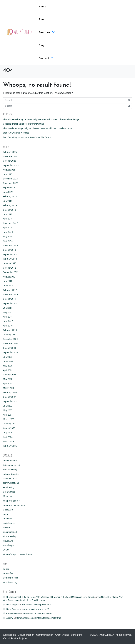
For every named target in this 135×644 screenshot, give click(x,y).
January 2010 (10, 335)
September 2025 (11, 165)
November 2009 (11, 343)
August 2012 (9, 277)
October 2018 (9, 210)
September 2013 (11, 254)
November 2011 (11, 294)
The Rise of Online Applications (36, 605)
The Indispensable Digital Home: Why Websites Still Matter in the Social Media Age (41, 119)
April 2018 (8, 219)
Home (42, 7)
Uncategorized (10, 532)
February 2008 (10, 393)
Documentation (26, 635)
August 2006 (9, 428)
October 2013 (9, 250)
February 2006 (10, 446)
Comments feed (10, 578)
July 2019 (8, 201)
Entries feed (9, 573)
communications (11, 483)
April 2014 (8, 241)
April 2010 (8, 326)
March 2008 (9, 388)
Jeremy (10, 618)
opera (6, 514)
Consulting (77, 635)
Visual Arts (8, 541)
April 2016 (8, 228)
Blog (42, 45)
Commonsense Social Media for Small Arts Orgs (39, 618)
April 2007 (8, 415)
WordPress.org (10, 582)
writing (6, 550)
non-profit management (14, 505)
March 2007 (9, 419)
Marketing (8, 496)
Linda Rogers (12, 605)
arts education (10, 461)
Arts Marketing (10, 470)
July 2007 (8, 406)
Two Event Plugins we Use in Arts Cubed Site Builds (27, 137)
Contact (46, 58)
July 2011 (8, 308)
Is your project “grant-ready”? (36, 609)
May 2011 (8, 312)
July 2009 (8, 357)
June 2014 (8, 232)
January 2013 (10, 263)
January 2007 (10, 424)
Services (47, 32)
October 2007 (9, 397)
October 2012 (9, 268)
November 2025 (11, 156)
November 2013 (11, 246)
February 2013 (10, 259)
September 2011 (11, 303)
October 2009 (9, 348)
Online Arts (8, 510)
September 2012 (11, 272)
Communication (45, 635)
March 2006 (9, 442)
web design (8, 545)
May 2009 (8, 366)
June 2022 (8, 192)
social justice (9, 523)
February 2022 (10, 196)
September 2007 (11, 401)
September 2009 (11, 352)
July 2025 (8, 174)
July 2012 (8, 281)
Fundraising (9, 487)
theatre (6, 527)
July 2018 (8, 214)
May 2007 (8, 410)
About (43, 19)
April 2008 (8, 384)
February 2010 (10, 330)
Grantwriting (9, 492)
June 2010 (8, 321)
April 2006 (8, 437)
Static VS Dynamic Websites (16, 133)
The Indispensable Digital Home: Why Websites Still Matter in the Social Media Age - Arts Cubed (50, 597)
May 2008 (8, 379)
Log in (6, 569)
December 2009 (10, 339)
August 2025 (9, 170)
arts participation (11, 474)
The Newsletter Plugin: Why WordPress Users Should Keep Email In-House (37, 128)
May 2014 (8, 237)
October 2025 (9, 161)
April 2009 (8, 370)
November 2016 (11, 223)
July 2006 (8, 433)
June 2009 (8, 361)
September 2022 (11, 188)
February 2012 (10, 290)
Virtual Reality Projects (15, 638)
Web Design (9, 635)
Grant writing (62, 635)
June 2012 (8, 286)
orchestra (8, 519)
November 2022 (11, 183)
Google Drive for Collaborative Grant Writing (23, 124)
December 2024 (10, 179)
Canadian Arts (10, 478)
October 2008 (9, 375)
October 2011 (9, 299)
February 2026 (10, 152)
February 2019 (10, 205)
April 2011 (8, 317)
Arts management (12, 465)
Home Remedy (13, 614)
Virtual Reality (10, 536)
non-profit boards (11, 501)
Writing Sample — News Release (18, 554)
